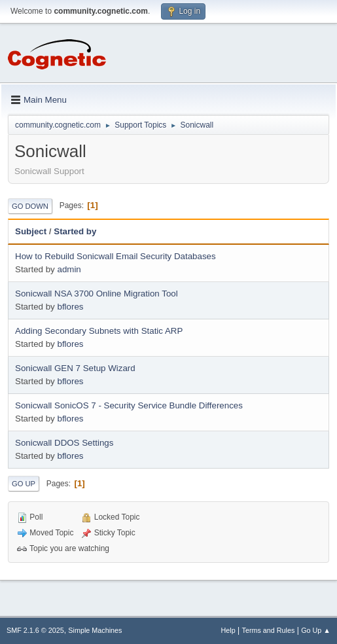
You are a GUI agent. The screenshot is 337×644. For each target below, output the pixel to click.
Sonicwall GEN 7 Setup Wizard (75, 368)
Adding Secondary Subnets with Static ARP (99, 331)
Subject (31, 231)
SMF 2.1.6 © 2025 (35, 630)
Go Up (24, 484)
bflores (70, 307)
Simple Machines (95, 630)
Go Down (30, 206)
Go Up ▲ (316, 630)
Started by (75, 231)
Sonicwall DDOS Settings (64, 443)
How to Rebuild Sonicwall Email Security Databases (115, 256)
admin (69, 269)
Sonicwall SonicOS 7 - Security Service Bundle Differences (129, 405)
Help (228, 630)
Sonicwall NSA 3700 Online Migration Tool (97, 294)
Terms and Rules (269, 630)
